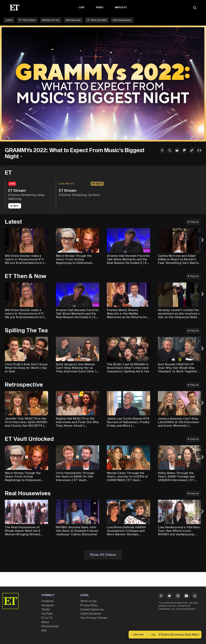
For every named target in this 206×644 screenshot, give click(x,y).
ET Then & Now (27, 20)
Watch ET (121, 7)
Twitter (46, 610)
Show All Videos (103, 555)
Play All (193, 222)
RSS (44, 631)
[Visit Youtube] (186, 596)
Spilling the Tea (51, 20)
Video (100, 7)
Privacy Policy (89, 605)
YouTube (47, 614)
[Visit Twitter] (169, 596)
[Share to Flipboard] (184, 151)
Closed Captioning (92, 610)
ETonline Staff (50, 626)
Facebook (47, 601)
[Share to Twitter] (170, 151)
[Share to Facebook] (162, 151)
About (45, 622)
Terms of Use (88, 601)
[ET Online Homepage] (14, 8)
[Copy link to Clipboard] (192, 151)
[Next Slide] (202, 241)
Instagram (48, 605)
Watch (15, 206)
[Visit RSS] (195, 596)
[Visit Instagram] (178, 596)
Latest (9, 20)
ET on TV (47, 618)
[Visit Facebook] (161, 596)
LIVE (82, 7)
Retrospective (73, 20)
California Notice (91, 614)
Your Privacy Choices (94, 618)
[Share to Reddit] (177, 151)
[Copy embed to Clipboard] (199, 151)
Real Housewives (122, 20)
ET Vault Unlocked (97, 20)
